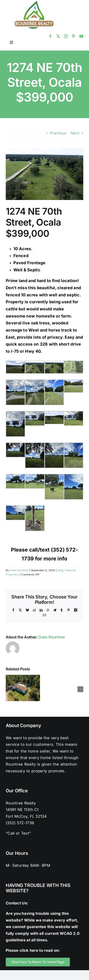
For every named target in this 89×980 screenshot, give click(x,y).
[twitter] (58, 36)
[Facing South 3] (44, 174)
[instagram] (66, 36)
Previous (58, 133)
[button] (9, 689)
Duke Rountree (19, 570)
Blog (61, 570)
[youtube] (81, 36)
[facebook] (50, 36)
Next (75, 133)
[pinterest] (73, 36)
